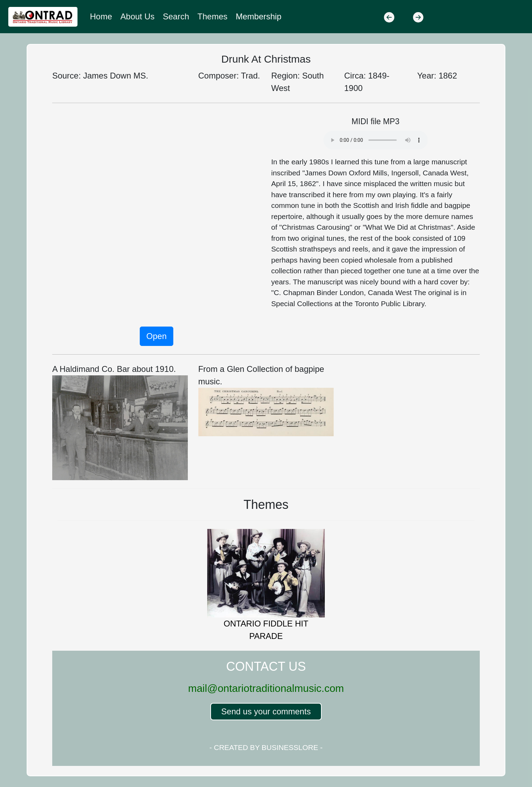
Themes (213, 16)
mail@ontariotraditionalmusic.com (266, 688)
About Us (137, 16)
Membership (259, 16)
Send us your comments (266, 711)
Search (176, 16)
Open (157, 336)
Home (101, 16)
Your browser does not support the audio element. (376, 140)
